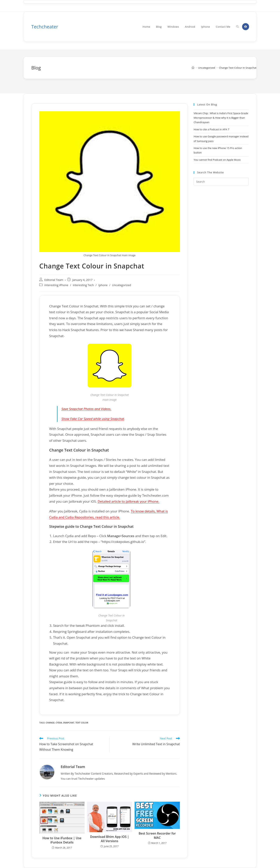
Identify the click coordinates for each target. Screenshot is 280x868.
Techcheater (45, 27)
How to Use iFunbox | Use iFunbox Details (62, 840)
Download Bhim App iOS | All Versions (109, 839)
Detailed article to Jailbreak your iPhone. (128, 501)
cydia (59, 723)
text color (82, 723)
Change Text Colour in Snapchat (238, 68)
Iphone (103, 285)
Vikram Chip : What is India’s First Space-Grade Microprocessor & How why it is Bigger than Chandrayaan (221, 118)
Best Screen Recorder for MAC (157, 836)
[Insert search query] (221, 181)
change (50, 723)
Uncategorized (122, 285)
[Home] (193, 68)
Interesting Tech (83, 285)
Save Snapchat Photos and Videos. (86, 409)
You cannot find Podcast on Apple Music (217, 160)
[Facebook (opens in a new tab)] (246, 27)
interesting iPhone (56, 285)
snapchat (69, 723)
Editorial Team (54, 280)
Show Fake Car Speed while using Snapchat (93, 419)
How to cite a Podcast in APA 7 (211, 129)
